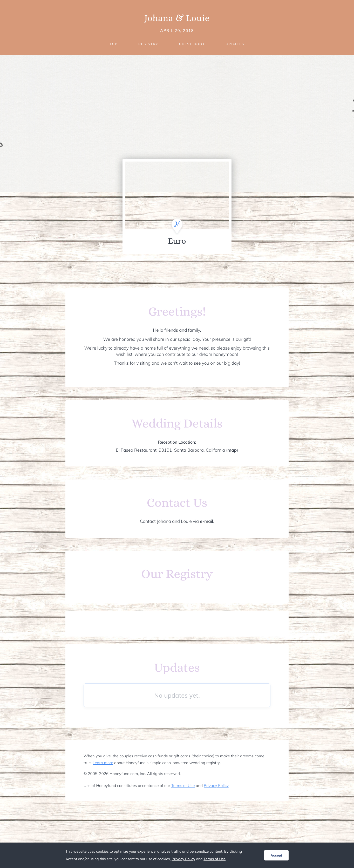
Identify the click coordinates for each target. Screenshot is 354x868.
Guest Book (192, 44)
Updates (235, 44)
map (232, 450)
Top (114, 44)
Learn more (103, 763)
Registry (148, 44)
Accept (276, 855)
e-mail (206, 521)
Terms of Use (183, 786)
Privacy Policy (216, 786)
